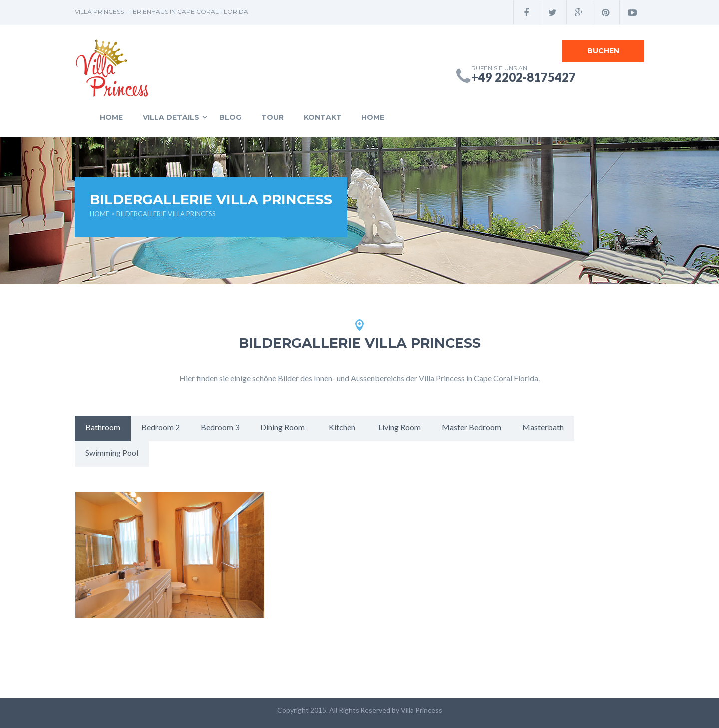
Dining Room (282, 427)
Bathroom (103, 427)
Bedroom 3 (220, 427)
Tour (272, 117)
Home (111, 117)
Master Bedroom (472, 427)
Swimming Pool (112, 452)
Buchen (603, 51)
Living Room (400, 427)
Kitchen (342, 427)
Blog (230, 117)
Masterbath (543, 427)
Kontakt (323, 117)
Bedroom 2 (161, 427)
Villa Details (171, 117)
